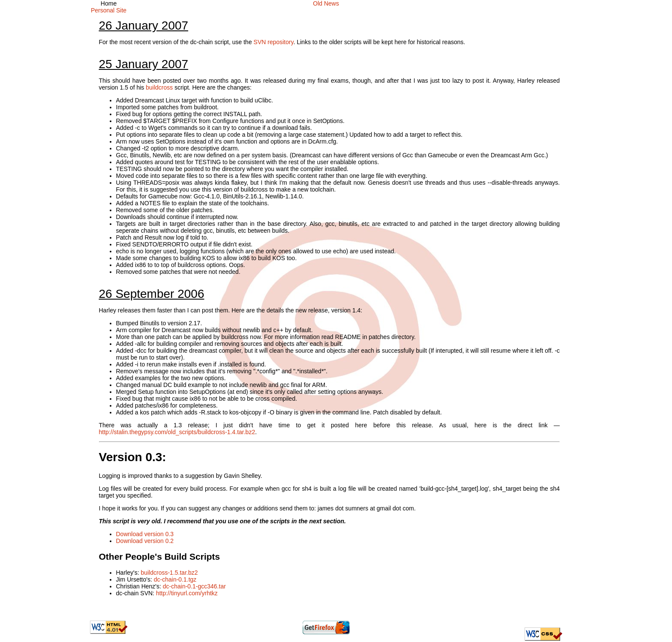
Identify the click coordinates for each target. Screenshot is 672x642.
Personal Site (109, 10)
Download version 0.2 (145, 541)
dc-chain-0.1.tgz (175, 579)
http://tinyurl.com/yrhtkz (187, 593)
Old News (326, 3)
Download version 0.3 (145, 534)
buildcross (159, 87)
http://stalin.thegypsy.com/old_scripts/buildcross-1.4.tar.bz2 (177, 432)
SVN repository (274, 42)
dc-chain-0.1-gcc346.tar (194, 586)
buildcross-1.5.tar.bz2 (169, 573)
